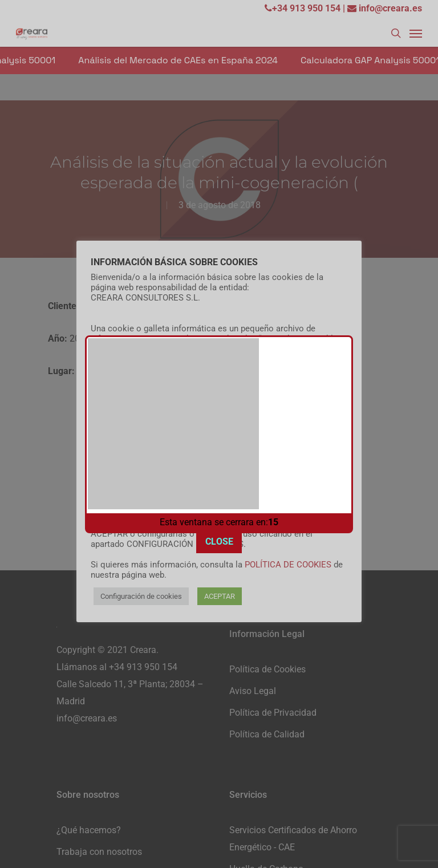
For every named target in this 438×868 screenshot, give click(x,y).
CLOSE (219, 529)
